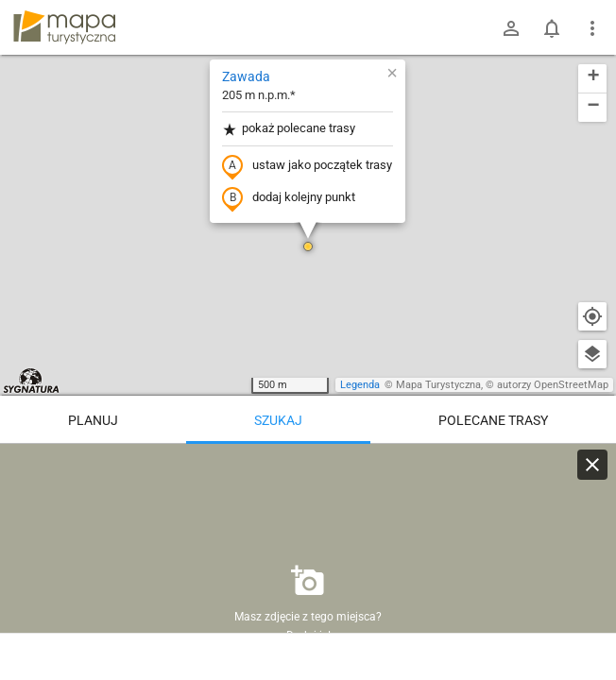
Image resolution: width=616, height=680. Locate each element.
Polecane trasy (493, 420)
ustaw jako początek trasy (307, 166)
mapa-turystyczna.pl (64, 27)
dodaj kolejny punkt (289, 198)
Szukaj (278, 420)
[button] (308, 246)
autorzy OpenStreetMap (553, 385)
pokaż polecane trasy (289, 129)
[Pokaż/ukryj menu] (592, 28)
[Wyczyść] (592, 465)
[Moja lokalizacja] (592, 316)
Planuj (93, 420)
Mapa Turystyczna (438, 385)
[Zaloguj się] (511, 28)
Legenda (360, 385)
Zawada (246, 76)
